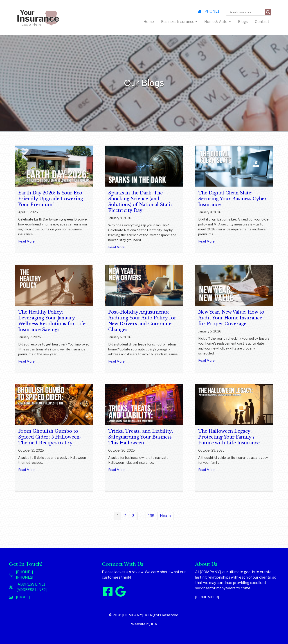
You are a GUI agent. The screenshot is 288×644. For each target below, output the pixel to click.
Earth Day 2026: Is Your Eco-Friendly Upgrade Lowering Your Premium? (51, 199)
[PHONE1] (209, 11)
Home (150, 21)
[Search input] (247, 12)
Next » (165, 516)
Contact (262, 22)
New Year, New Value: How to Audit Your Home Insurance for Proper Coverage (231, 318)
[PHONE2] (25, 577)
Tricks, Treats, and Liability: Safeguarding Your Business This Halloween (141, 437)
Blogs (243, 22)
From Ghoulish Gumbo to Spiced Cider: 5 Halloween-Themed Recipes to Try (50, 437)
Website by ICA (144, 624)
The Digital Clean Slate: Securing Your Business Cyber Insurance (232, 199)
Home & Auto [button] (216, 22)
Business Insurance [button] (178, 22)
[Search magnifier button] (268, 12)
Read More (26, 241)
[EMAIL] (23, 597)
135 (151, 516)
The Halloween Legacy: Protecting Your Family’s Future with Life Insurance (229, 437)
